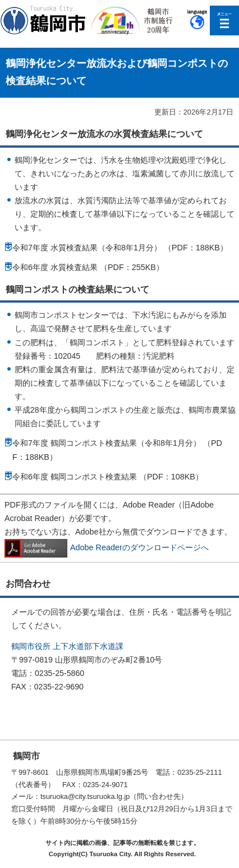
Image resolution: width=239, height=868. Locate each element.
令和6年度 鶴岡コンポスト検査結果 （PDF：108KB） (108, 477)
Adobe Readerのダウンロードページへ (107, 547)
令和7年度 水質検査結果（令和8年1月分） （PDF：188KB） (120, 248)
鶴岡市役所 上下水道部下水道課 (67, 646)
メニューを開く (225, 20)
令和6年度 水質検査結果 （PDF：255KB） (88, 267)
